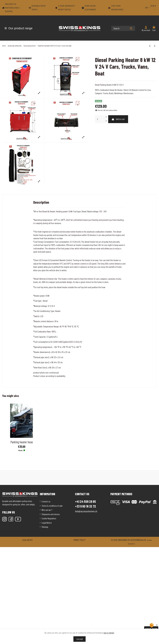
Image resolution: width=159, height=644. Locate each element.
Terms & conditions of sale (52, 506)
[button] (20, 28)
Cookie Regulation (49, 518)
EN (148, 8)
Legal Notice (47, 523)
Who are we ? (47, 510)
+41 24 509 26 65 (85, 501)
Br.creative (132, 544)
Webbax (149, 540)
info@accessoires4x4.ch (86, 511)
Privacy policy (79, 540)
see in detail (109, 633)
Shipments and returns (51, 514)
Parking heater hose (22, 442)
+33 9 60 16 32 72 (86, 506)
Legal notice (27, 540)
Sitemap (45, 527)
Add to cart (118, 119)
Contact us (46, 501)
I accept (80, 639)
